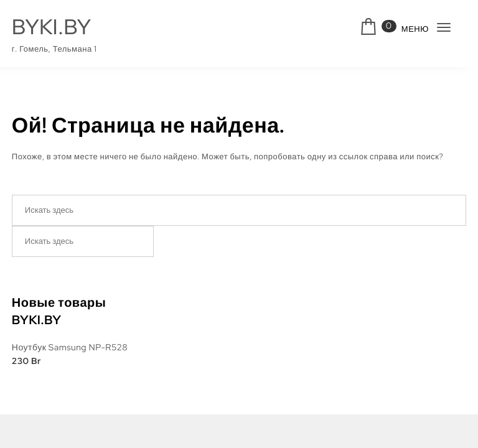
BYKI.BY (52, 27)
